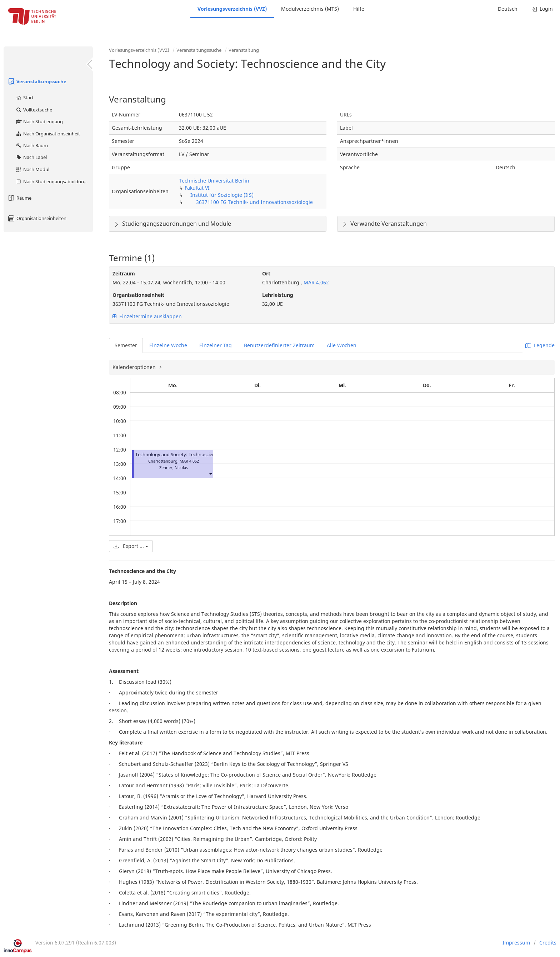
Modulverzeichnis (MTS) (310, 9)
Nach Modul (32, 169)
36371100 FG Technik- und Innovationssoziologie (254, 202)
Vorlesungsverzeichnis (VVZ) (232, 9)
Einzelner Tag (216, 345)
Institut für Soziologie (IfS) (222, 195)
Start (24, 98)
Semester (126, 345)
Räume (19, 198)
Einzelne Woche (168, 345)
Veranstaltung (244, 50)
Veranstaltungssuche (37, 81)
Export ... (131, 546)
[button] (210, 474)
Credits (548, 943)
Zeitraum (124, 273)
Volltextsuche (34, 110)
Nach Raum (32, 145)
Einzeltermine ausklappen (147, 316)
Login (542, 9)
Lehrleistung (278, 295)
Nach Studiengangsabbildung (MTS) (54, 181)
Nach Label (31, 157)
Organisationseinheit (138, 295)
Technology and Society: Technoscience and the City (191, 455)
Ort (266, 273)
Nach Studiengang (39, 121)
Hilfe (359, 9)
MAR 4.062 (316, 282)
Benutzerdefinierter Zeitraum (279, 345)
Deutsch (508, 9)
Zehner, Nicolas (174, 467)
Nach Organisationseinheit (48, 134)
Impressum (516, 943)
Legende (540, 345)
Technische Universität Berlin (214, 181)
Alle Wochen (342, 345)
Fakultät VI (197, 188)
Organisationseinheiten (37, 218)
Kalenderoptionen (135, 367)
